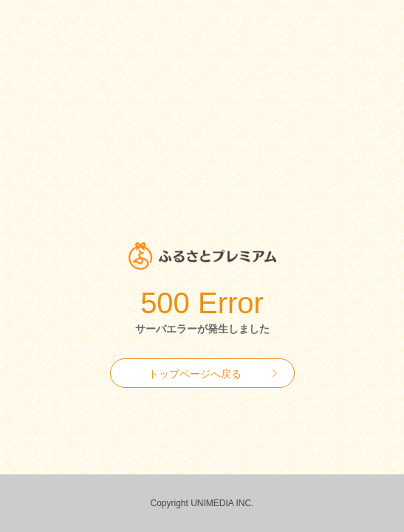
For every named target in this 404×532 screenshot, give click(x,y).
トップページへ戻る (195, 374)
